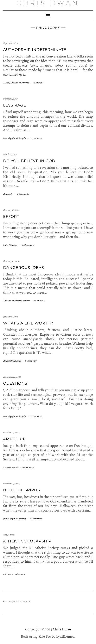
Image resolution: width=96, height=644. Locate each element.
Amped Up (14, 439)
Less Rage (15, 105)
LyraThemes (65, 636)
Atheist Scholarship (27, 541)
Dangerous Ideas (24, 268)
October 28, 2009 (11, 433)
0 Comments (36, 138)
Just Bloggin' (9, 138)
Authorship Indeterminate (35, 50)
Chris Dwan (62, 629)
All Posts (14, 83)
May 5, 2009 (9, 535)
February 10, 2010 (11, 261)
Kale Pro (45, 636)
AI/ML (6, 83)
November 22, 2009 (12, 377)
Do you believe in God (29, 161)
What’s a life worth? (28, 323)
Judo (5, 245)
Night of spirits (22, 490)
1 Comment (38, 83)
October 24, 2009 (11, 484)
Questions (15, 383)
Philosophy (24, 83)
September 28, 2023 (12, 43)
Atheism (7, 468)
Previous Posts (20, 601)
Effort (11, 217)
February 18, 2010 (11, 210)
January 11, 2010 (10, 317)
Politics (26, 301)
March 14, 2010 (10, 154)
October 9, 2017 (10, 99)
